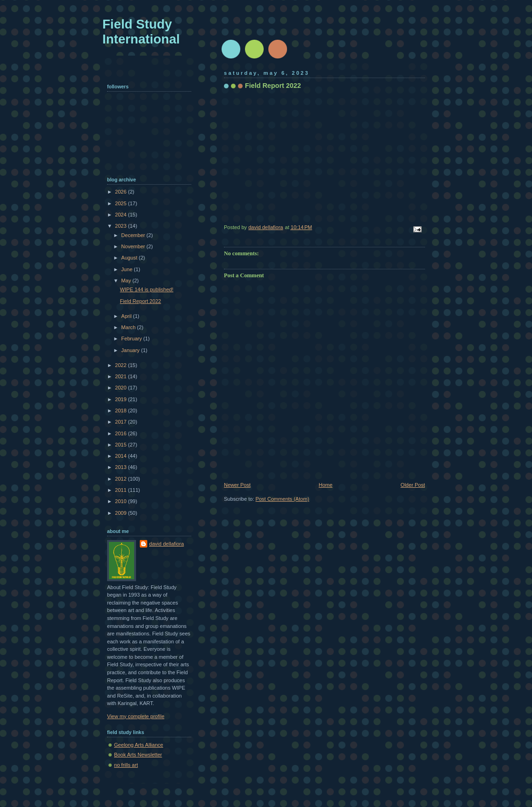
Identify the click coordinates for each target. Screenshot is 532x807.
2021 (122, 376)
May (127, 281)
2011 (122, 490)
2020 (122, 388)
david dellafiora (166, 544)
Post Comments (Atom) (283, 499)
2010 (122, 501)
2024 (122, 215)
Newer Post (237, 485)
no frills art (126, 765)
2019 (122, 399)
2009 (122, 513)
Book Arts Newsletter (138, 755)
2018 (122, 411)
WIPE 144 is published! (147, 289)
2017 (122, 422)
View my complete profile (136, 716)
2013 (122, 467)
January (131, 350)
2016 (122, 433)
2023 (122, 226)
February (132, 339)
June (127, 269)
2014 (122, 456)
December (134, 235)
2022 (122, 365)
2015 (122, 445)
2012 (122, 479)
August (130, 258)
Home (326, 485)
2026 (122, 192)
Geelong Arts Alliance (139, 745)
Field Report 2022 (141, 301)
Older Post (413, 485)
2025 (122, 203)
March (129, 327)
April (127, 316)
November (134, 246)
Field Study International (141, 32)
